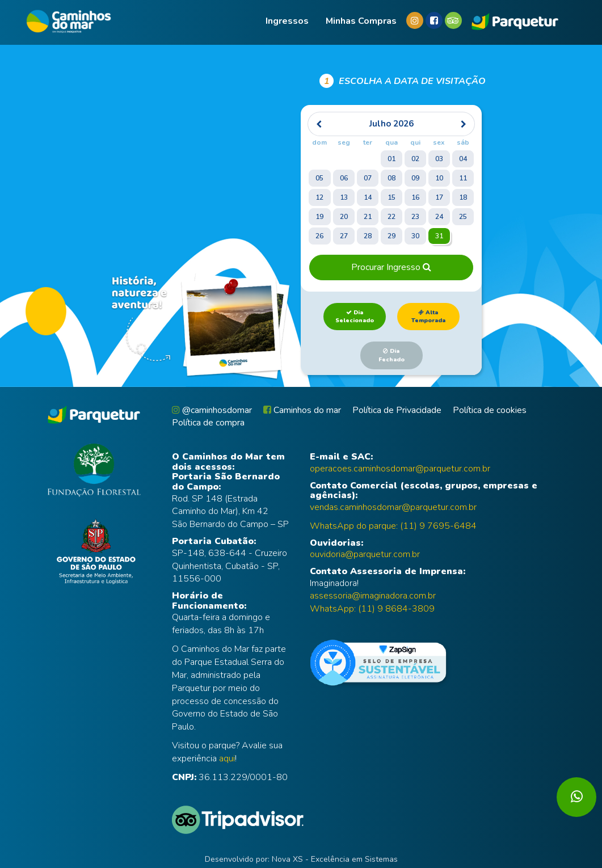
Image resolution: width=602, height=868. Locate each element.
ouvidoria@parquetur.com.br (365, 554)
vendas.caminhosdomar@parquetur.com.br (393, 507)
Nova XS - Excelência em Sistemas (335, 859)
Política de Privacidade (397, 410)
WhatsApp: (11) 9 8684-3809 (372, 609)
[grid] (391, 180)
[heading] (391, 124)
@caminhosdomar (212, 410)
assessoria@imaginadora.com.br (373, 596)
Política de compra (208, 423)
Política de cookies (490, 410)
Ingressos (287, 21)
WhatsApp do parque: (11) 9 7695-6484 (393, 526)
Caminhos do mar (302, 410)
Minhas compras (361, 21)
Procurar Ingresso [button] (391, 267)
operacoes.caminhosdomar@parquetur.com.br (400, 469)
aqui (227, 759)
